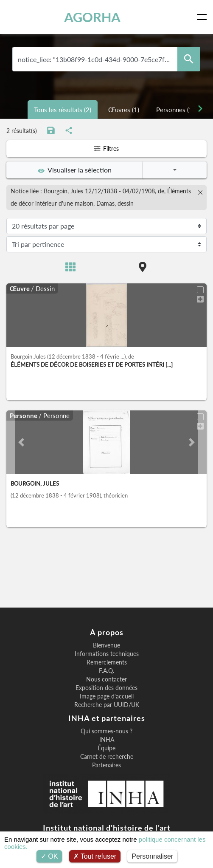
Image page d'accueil (107, 696)
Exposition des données (106, 688)
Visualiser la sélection (75, 170)
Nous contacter (106, 679)
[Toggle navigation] (204, 17)
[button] (21, 442)
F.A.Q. (106, 671)
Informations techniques (107, 654)
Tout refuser (95, 856)
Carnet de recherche (107, 757)
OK (49, 856)
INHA (107, 740)
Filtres (106, 148)
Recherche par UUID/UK (107, 705)
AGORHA (92, 17)
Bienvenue (106, 645)
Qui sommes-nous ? (106, 731)
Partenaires (106, 765)
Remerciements (107, 662)
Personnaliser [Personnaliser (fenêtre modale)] (152, 856)
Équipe (106, 748)
